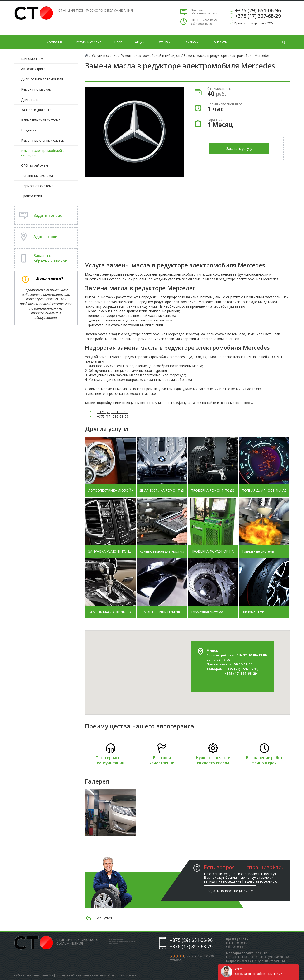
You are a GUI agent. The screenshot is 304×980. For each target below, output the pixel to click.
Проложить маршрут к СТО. (254, 23)
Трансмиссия (32, 196)
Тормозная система (37, 186)
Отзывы (164, 42)
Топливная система (37, 176)
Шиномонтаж (32, 59)
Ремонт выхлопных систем (43, 140)
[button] (181, 638)
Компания (55, 42)
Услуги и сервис (88, 42)
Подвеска (29, 130)
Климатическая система (41, 120)
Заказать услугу (239, 148)
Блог (118, 42)
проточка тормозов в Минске (132, 394)
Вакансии (191, 42)
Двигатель (30, 99)
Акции (140, 42)
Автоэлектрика (33, 69)
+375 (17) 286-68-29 (113, 416)
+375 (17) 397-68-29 (258, 16)
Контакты (220, 42)
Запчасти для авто (36, 110)
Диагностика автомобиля (42, 79)
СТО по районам (35, 165)
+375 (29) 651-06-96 (258, 10)
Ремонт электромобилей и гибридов (43, 153)
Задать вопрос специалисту (230, 891)
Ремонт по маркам (36, 89)
